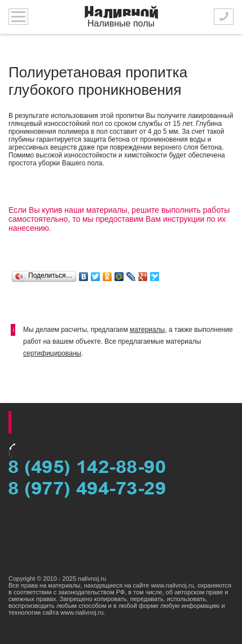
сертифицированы (52, 353)
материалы (147, 330)
